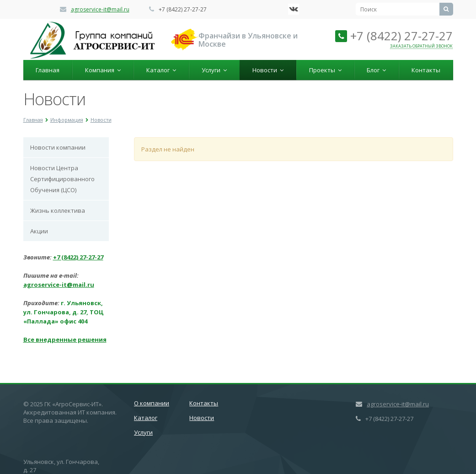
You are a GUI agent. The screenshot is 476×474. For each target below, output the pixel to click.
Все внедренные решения (65, 339)
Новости (268, 70)
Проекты (325, 70)
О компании (152, 403)
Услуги (214, 70)
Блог (376, 70)
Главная (48, 70)
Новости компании (58, 147)
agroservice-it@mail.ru (100, 9)
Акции (39, 231)
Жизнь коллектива (58, 210)
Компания (103, 70)
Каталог (161, 70)
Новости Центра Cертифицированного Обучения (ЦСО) (62, 179)
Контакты (426, 70)
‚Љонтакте (294, 9)
